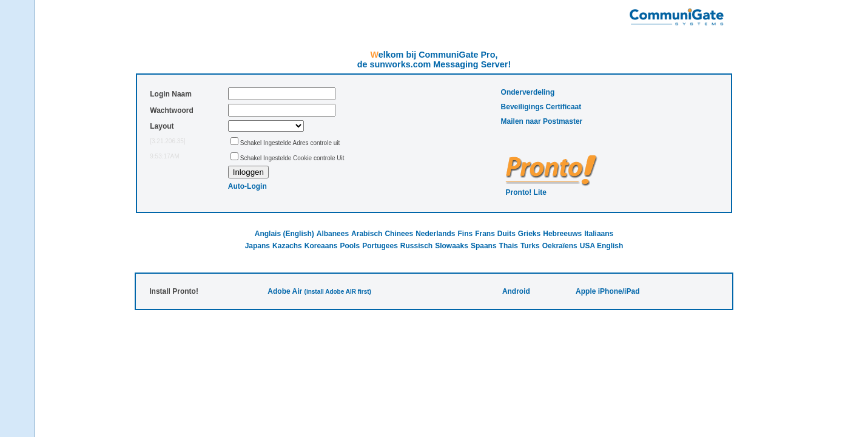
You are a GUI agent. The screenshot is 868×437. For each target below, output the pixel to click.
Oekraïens (560, 246)
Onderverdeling (528, 92)
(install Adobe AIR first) (338, 292)
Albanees (333, 234)
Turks (530, 246)
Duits (506, 234)
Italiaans (599, 234)
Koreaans (321, 246)
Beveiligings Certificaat (541, 107)
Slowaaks (452, 246)
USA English (602, 246)
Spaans (484, 246)
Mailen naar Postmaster (542, 121)
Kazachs (287, 246)
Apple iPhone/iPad (607, 291)
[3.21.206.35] (167, 141)
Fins (466, 234)
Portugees (380, 246)
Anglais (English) (284, 234)
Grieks (529, 234)
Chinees (399, 234)
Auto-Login (247, 186)
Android (516, 291)
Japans (257, 246)
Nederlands (435, 234)
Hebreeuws (562, 234)
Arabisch (367, 234)
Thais (509, 246)
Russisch (416, 246)
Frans (485, 234)
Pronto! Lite (526, 192)
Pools (350, 246)
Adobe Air (285, 291)
